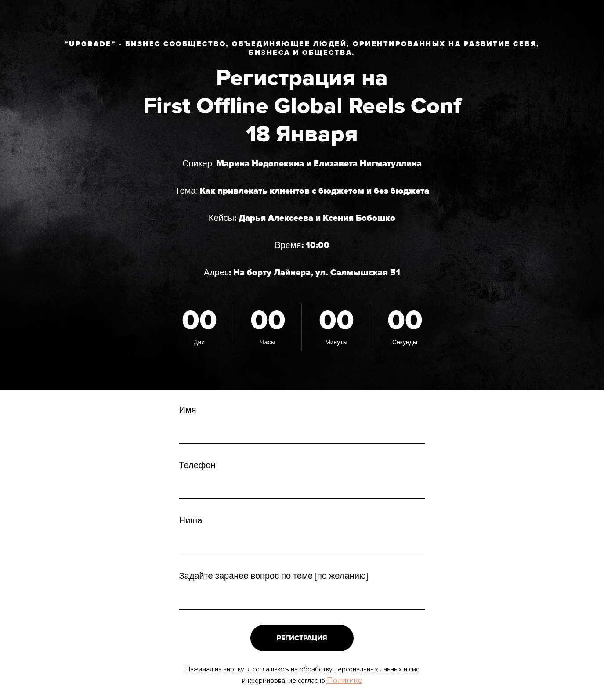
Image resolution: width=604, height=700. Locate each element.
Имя (188, 410)
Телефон (197, 465)
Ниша (191, 521)
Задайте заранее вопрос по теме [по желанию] (274, 576)
